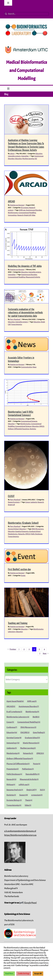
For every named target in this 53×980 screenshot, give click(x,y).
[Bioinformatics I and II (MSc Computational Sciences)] (26, 393)
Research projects (14, 502)
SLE (36, 159)
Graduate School (35, 531)
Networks (21, 534)
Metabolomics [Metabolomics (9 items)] (13, 753)
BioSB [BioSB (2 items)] (36, 717)
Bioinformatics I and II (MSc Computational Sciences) (21, 413)
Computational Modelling (27, 213)
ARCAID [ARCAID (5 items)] (11, 706)
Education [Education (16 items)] (12, 733)
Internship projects (14, 156)
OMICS (42, 426)
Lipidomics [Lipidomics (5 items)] (12, 748)
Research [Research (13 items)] (11, 779)
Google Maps (30, 903)
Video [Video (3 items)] (28, 805)
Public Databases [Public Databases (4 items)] (14, 774)
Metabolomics (13, 534)
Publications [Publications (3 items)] (28, 769)
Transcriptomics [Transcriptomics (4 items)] (14, 805)
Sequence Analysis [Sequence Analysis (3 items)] (15, 790)
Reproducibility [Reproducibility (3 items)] (33, 774)
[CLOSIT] (26, 466)
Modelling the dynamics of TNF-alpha (25, 266)
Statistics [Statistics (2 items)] (11, 795)
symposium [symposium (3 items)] (37, 795)
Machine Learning (28, 159)
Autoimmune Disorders (34, 210)
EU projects (25, 208)
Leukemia (34, 502)
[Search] (6, 14)
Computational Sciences (29, 421)
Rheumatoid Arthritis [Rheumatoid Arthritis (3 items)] (29, 779)
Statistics (33, 429)
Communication (27, 367)
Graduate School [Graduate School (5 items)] (32, 738)
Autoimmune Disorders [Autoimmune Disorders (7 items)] (29, 706)
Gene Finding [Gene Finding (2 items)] (39, 733)
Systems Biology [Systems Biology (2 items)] (14, 800)
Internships (25, 156)
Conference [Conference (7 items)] (12, 727)
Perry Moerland (15, 319)
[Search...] (26, 14)
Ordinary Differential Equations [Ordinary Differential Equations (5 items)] (20, 759)
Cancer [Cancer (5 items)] (10, 722)
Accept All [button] (38, 974)
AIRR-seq (22, 210)
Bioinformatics (13, 213)
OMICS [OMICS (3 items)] (40, 753)
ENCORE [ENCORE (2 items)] (25, 733)
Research (20, 215)
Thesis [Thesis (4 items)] (29, 800)
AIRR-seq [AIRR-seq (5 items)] (32, 701)
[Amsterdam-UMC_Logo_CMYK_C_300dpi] (27, 47)
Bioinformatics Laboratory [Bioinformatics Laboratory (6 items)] (18, 717)
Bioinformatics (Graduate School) (23, 523)
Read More (9, 974)
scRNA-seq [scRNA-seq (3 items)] (24, 785)
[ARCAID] (26, 183)
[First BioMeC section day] (26, 556)
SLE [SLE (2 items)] (42, 790)
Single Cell (27, 215)
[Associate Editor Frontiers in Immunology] (26, 344)
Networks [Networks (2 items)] (28, 753)
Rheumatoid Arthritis (33, 277)
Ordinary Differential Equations (19, 429)
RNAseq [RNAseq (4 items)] (11, 785)
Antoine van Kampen (17, 205)
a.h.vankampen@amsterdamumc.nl (20, 831)
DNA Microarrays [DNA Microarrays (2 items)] (28, 727)
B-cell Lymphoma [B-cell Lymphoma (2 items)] (14, 712)
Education (39, 154)
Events (23, 576)
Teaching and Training (18, 623)
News (35, 367)
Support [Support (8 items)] (24, 795)
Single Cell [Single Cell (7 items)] (32, 790)
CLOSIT (11, 496)
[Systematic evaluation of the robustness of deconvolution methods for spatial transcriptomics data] (26, 296)
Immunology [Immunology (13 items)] (13, 743)
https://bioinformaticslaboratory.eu (20, 835)
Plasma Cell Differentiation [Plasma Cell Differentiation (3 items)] (18, 764)
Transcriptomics (17, 324)
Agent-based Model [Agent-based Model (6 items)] (15, 701)
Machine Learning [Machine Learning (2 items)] (28, 748)
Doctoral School (13, 529)
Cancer (28, 502)
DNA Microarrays (38, 529)
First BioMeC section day (19, 569)
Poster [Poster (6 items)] (37, 764)
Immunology (12, 215)
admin (12, 154)
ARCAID (11, 201)
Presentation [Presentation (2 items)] (13, 769)
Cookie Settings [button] (24, 974)
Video (33, 215)
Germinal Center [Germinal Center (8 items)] (14, 738)
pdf (21, 903)
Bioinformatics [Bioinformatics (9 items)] (32, 712)
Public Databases (36, 534)
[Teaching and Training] (26, 602)
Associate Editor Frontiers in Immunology (21, 359)
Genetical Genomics (22, 531)
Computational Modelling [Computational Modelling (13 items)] (29, 722)
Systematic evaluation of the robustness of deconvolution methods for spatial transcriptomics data (25, 312)
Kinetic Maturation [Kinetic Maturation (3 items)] (31, 743)
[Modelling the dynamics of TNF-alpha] (26, 244)
